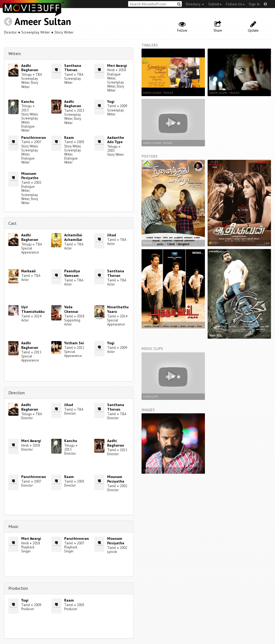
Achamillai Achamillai (73, 237)
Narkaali (28, 271)
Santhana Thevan (73, 68)
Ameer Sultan (43, 21)
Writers (15, 53)
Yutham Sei (74, 343)
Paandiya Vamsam (72, 273)
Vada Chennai (71, 309)
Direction (17, 393)
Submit (215, 4)
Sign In (254, 4)
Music (13, 526)
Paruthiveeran (34, 138)
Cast (12, 223)
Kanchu (28, 102)
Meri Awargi (117, 66)
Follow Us (235, 4)
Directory (195, 4)
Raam (69, 138)
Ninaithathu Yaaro (118, 309)
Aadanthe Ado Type (116, 140)
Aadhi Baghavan (30, 68)
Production (18, 588)
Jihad (112, 235)
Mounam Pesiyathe (30, 176)
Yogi (111, 102)
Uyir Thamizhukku (33, 309)
